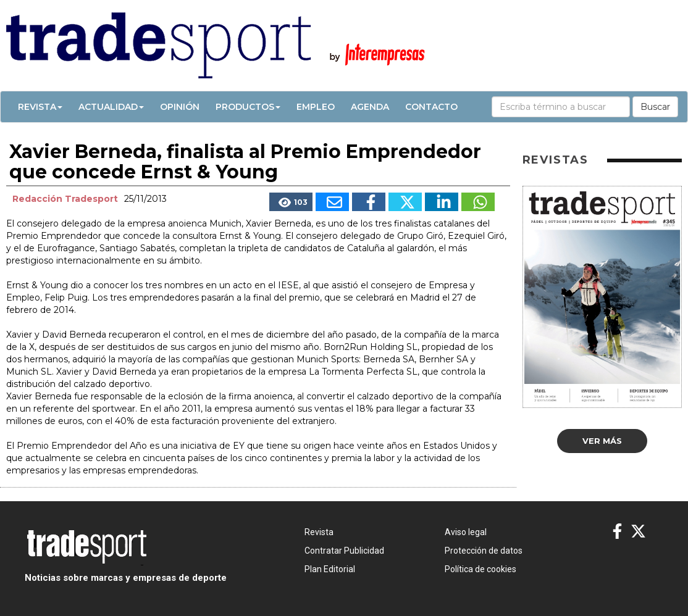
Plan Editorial (330, 569)
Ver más (602, 441)
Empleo (316, 107)
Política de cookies (480, 569)
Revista (40, 107)
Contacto (431, 107)
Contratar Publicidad (344, 551)
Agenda (370, 107)
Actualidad (111, 107)
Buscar (655, 107)
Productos (248, 107)
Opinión (180, 107)
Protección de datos (484, 551)
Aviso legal (466, 532)
